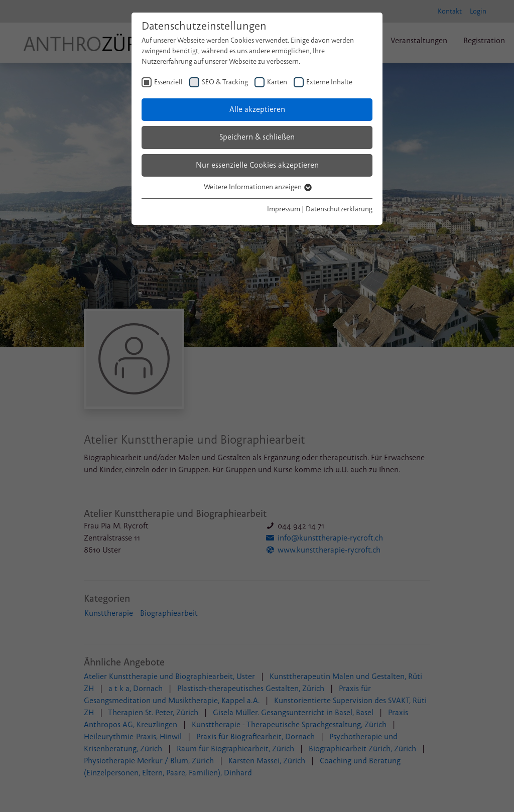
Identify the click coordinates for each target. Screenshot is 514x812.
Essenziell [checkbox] (168, 82)
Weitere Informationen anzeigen (257, 187)
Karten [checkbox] (277, 82)
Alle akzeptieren (257, 109)
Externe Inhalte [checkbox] (329, 82)
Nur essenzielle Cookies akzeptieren (257, 165)
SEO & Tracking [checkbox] (225, 82)
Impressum (284, 209)
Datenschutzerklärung (339, 209)
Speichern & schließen (257, 137)
